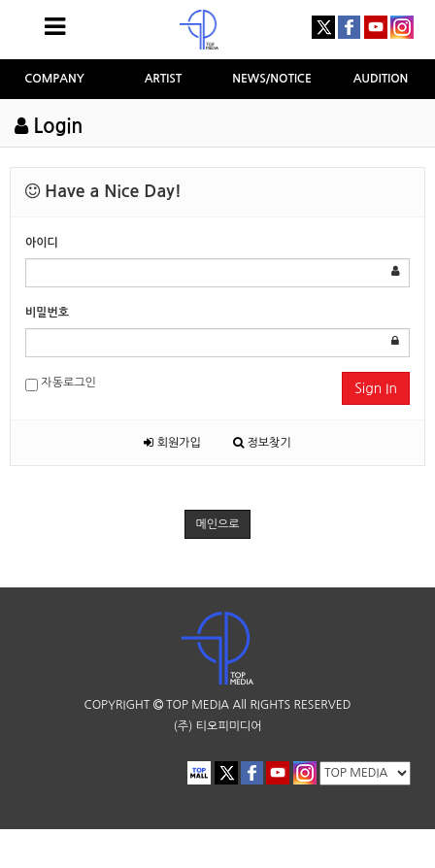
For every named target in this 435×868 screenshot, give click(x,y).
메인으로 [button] (217, 524)
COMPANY (54, 79)
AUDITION (381, 79)
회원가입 (172, 443)
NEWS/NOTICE (272, 79)
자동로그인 (61, 384)
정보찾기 (262, 443)
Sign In (376, 388)
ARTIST (164, 79)
